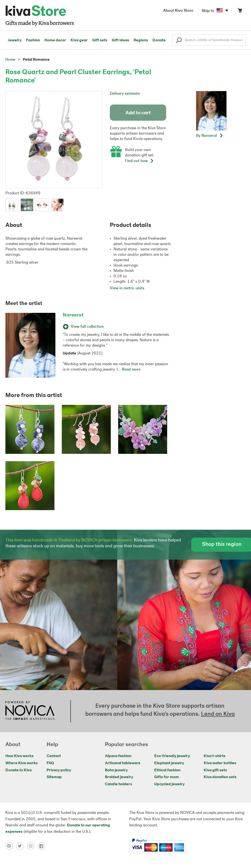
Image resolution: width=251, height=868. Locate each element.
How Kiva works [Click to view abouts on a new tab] (19, 756)
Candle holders (119, 784)
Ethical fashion (167, 770)
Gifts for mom (167, 777)
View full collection (83, 327)
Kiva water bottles (220, 763)
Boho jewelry (116, 770)
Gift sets (100, 40)
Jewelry (15, 40)
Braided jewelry (119, 777)
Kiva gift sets (215, 770)
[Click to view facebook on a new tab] (43, 846)
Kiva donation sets (220, 777)
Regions (141, 40)
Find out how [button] (139, 161)
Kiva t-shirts (215, 756)
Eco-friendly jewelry (172, 756)
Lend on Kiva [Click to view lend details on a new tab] (218, 714)
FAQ (50, 763)
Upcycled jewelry (169, 784)
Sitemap (54, 777)
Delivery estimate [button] (125, 94)
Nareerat (73, 315)
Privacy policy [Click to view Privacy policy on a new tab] (59, 770)
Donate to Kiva (19, 770)
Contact (54, 756)
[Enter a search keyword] (209, 40)
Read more (131, 370)
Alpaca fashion (118, 756)
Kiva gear (79, 40)
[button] (179, 41)
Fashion (33, 40)
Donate (159, 40)
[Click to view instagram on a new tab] (32, 846)
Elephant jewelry (169, 763)
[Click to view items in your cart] (240, 11)
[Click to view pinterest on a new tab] (11, 846)
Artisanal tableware (123, 763)
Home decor (55, 40)
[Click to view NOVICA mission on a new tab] (30, 711)
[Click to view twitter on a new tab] (22, 846)
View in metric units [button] (127, 288)
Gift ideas (120, 40)
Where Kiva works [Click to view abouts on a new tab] (22, 763)
